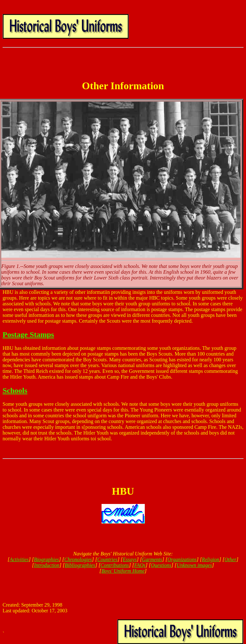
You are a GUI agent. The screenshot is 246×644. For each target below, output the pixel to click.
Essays (130, 559)
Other (230, 559)
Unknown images (194, 565)
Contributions (115, 565)
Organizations (182, 559)
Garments (152, 559)
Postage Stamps (28, 334)
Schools (15, 390)
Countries (107, 559)
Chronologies (78, 559)
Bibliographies (80, 565)
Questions (161, 565)
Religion (210, 559)
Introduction (47, 565)
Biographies (46, 559)
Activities (19, 559)
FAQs (140, 565)
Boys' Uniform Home (123, 571)
